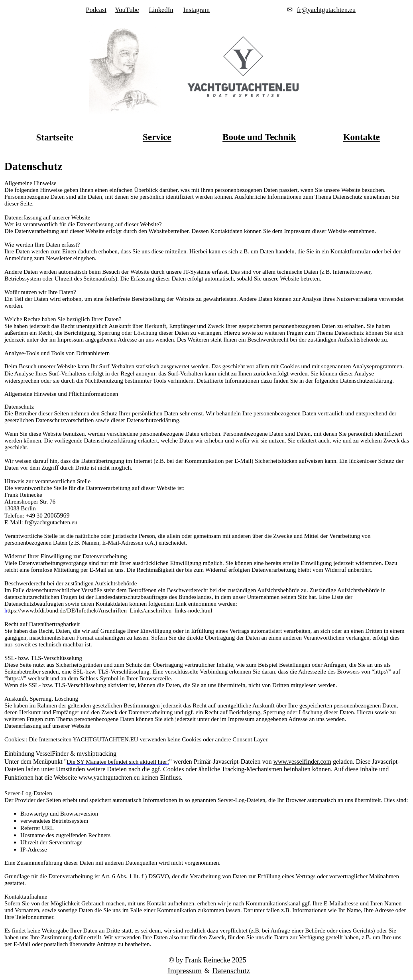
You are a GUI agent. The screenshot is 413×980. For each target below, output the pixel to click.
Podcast (96, 10)
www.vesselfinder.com (302, 762)
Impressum (185, 971)
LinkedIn (161, 10)
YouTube (127, 10)
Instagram (197, 10)
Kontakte (362, 137)
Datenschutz (231, 971)
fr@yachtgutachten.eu (326, 10)
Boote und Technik (259, 137)
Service (157, 137)
